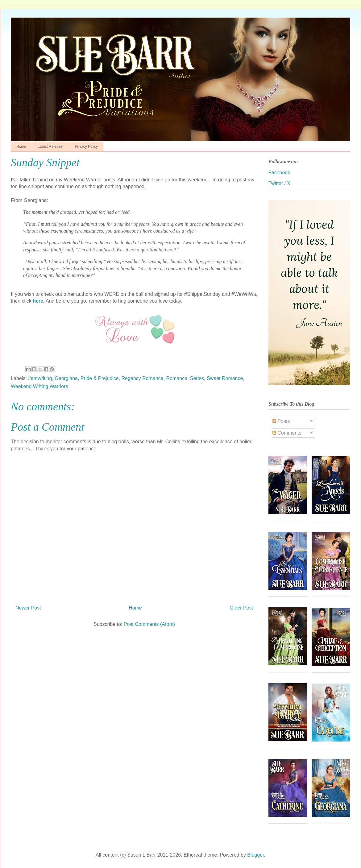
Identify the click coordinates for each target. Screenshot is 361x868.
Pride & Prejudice (100, 378)
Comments (287, 433)
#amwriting (40, 378)
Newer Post (28, 608)
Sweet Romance (225, 378)
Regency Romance (142, 378)
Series (197, 378)
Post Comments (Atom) (149, 624)
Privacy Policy (86, 147)
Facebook (279, 173)
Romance (176, 378)
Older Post (241, 608)
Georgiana (66, 378)
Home (21, 147)
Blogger (255, 855)
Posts (281, 421)
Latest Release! (50, 147)
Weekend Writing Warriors (39, 386)
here (38, 301)
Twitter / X (279, 183)
